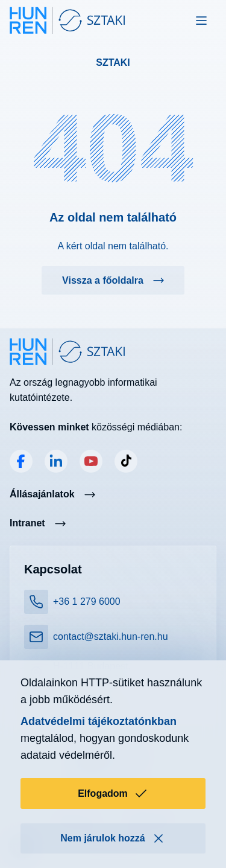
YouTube (91, 461)
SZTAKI (113, 62)
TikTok (126, 461)
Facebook (21, 461)
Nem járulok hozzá (113, 838)
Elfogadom (113, 794)
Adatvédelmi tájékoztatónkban (99, 721)
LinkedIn (56, 461)
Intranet (27, 523)
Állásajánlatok (42, 494)
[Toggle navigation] (201, 21)
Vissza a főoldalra (103, 280)
